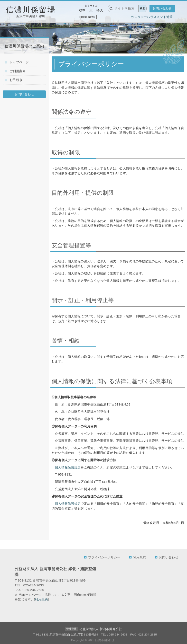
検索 (142, 8)
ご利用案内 (15, 71)
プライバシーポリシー (102, 557)
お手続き (14, 80)
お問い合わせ (162, 8)
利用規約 (138, 557)
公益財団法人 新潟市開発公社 (101, 629)
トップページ (17, 62)
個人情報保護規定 (68, 467)
